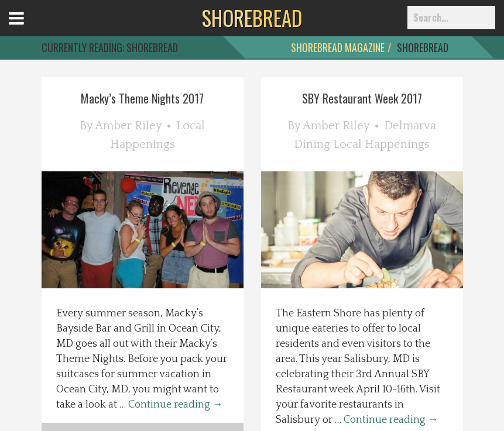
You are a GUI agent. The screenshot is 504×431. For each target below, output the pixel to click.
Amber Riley (128, 126)
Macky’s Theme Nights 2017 (142, 98)
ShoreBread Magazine (338, 47)
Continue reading (176, 405)
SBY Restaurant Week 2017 (362, 98)
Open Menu (31, 29)
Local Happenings (381, 144)
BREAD (252, 18)
